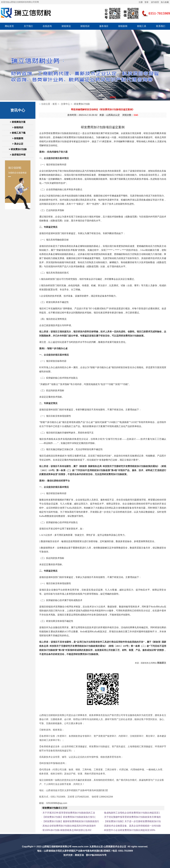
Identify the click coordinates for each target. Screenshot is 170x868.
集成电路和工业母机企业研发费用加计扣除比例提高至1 (132, 813)
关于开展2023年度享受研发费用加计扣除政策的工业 (69, 813)
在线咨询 (47, 26)
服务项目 (104, 26)
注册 (141, 2)
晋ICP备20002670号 (96, 855)
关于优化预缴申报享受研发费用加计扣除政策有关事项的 (132, 817)
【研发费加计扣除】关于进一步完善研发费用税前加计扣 (132, 821)
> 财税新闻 (18, 138)
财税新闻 (123, 26)
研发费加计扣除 (82, 104)
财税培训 (85, 26)
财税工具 (142, 26)
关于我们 (28, 26)
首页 (55, 104)
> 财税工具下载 (18, 133)
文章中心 (65, 104)
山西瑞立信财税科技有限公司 (57, 847)
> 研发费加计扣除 (18, 149)
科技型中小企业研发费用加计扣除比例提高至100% (130, 830)
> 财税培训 (18, 127)
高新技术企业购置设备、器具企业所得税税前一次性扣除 (132, 826)
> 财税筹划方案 (18, 122)
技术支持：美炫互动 (74, 855)
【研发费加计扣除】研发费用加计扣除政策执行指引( (69, 817)
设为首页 (155, 2)
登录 (146, 2)
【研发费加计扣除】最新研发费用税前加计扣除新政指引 (71, 821)
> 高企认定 (18, 144)
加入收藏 (165, 2)
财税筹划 (66, 26)
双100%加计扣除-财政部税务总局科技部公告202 (67, 830)
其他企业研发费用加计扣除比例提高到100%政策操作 (69, 826)
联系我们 (161, 26)
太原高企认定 (96, 847)
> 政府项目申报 (18, 155)
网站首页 (9, 26)
